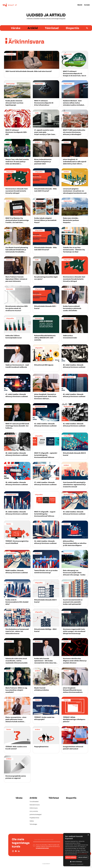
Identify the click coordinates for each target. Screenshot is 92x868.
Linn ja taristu (34, 811)
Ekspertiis (72, 28)
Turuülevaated (34, 801)
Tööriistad (52, 28)
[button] (77, 862)
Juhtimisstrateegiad (36, 814)
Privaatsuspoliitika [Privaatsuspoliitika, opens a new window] (82, 854)
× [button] (88, 835)
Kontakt (87, 5)
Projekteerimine (34, 818)
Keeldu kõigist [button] (83, 857)
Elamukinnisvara (35, 805)
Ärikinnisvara (34, 808)
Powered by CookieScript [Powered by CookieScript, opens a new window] (77, 864)
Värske (16, 28)
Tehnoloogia (33, 824)
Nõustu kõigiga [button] (71, 857)
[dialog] (77, 850)
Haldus (32, 821)
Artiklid (33, 28)
